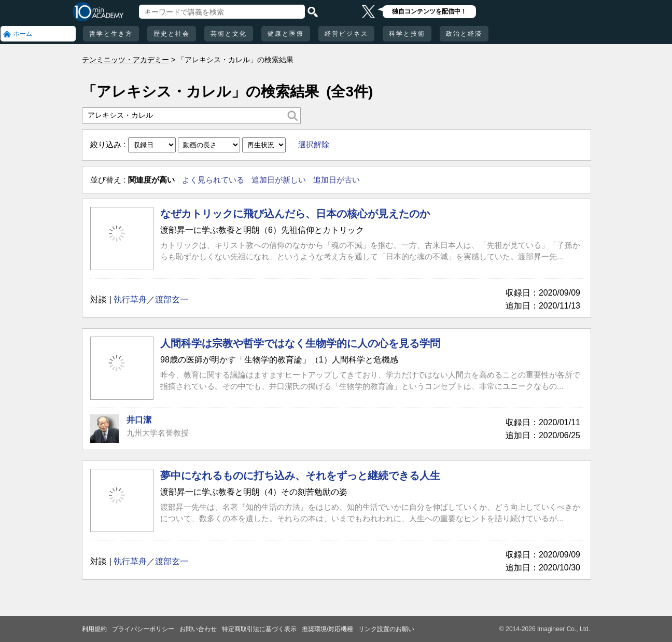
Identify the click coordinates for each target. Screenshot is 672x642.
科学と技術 (407, 34)
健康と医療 (286, 34)
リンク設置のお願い (386, 629)
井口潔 (139, 420)
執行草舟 (130, 299)
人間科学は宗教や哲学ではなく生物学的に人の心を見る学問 (300, 343)
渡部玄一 (172, 299)
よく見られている (213, 180)
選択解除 (314, 144)
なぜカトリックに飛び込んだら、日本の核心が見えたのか (295, 214)
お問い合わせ (198, 629)
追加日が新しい (279, 180)
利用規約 (94, 629)
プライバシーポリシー (143, 629)
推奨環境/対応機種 (327, 629)
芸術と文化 (229, 34)
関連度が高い (151, 180)
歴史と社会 (172, 34)
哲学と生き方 (111, 34)
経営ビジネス (346, 34)
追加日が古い (337, 180)
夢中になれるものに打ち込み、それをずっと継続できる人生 (300, 476)
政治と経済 (464, 34)
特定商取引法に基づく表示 (259, 629)
